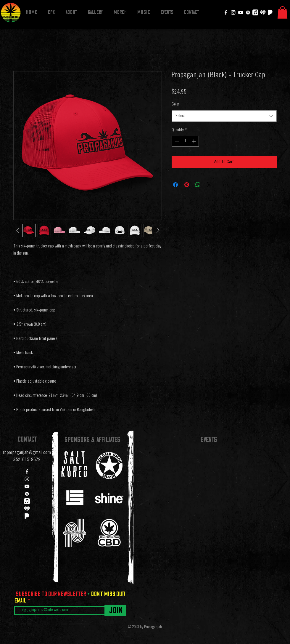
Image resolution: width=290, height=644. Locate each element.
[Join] (115, 610)
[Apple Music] (255, 12)
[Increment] (194, 141)
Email (21, 600)
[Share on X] (209, 185)
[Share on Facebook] (175, 185)
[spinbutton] (185, 141)
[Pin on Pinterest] (187, 185)
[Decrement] (176, 141)
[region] (75, 464)
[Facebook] (226, 12)
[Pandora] (270, 12)
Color (175, 105)
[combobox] (224, 116)
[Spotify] (248, 12)
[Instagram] (233, 12)
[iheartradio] (263, 12)
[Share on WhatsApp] (198, 185)
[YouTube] (241, 12)
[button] (282, 12)
